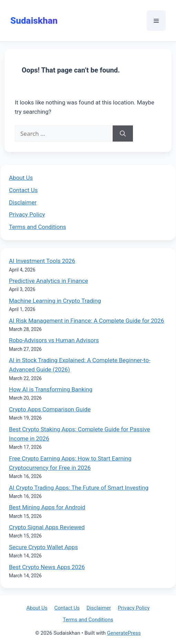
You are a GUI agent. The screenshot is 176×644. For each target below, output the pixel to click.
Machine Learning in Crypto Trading (55, 301)
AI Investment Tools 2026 (42, 261)
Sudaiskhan (34, 21)
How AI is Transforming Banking (51, 389)
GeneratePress (124, 633)
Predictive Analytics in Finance (49, 281)
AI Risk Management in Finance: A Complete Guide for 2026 (86, 321)
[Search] (123, 134)
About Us (21, 178)
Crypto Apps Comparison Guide (50, 409)
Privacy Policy (27, 214)
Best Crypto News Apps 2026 (47, 567)
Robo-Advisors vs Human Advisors (54, 340)
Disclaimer (23, 202)
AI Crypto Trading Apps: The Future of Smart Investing (79, 488)
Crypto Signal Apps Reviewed (47, 527)
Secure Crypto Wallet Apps (43, 547)
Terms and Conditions (38, 227)
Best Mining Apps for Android (47, 507)
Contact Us (23, 190)
